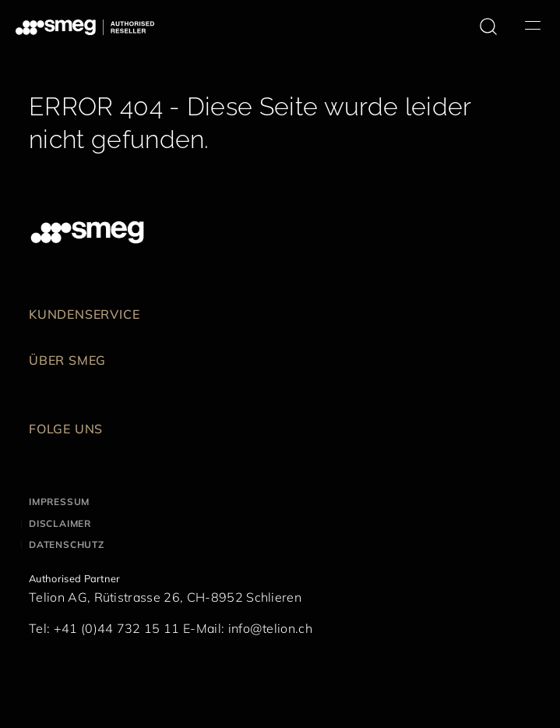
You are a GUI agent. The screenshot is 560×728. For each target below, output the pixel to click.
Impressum (59, 502)
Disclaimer (60, 523)
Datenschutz (67, 544)
